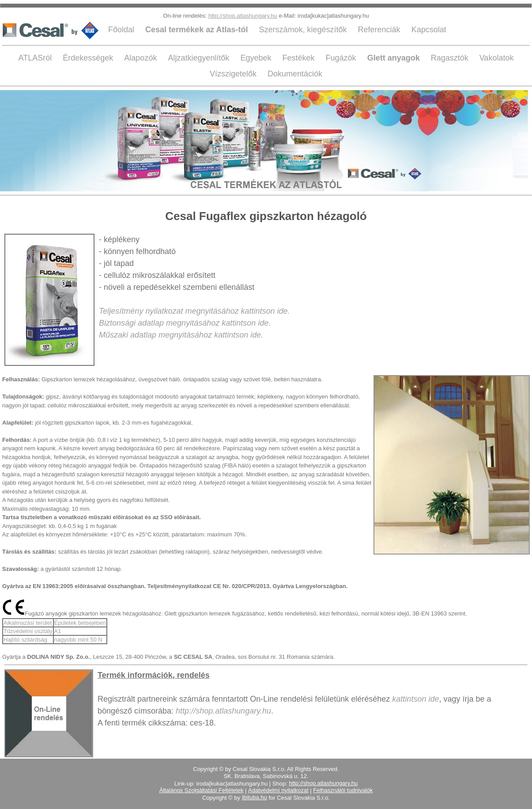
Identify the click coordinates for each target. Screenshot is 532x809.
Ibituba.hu (255, 797)
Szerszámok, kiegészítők (304, 30)
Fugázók (342, 58)
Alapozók (141, 58)
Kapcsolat (429, 30)
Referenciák (380, 30)
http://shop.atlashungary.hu (243, 16)
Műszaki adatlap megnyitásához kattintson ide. (181, 335)
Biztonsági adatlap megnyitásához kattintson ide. (185, 323)
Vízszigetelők (234, 74)
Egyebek (257, 58)
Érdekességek (89, 58)
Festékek (300, 58)
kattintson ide (415, 699)
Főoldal (122, 30)
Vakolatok (497, 58)
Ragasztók (451, 58)
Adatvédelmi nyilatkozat (278, 790)
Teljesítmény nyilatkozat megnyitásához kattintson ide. (194, 311)
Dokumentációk (295, 74)
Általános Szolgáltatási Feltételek (202, 790)
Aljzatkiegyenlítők (200, 58)
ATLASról (36, 58)
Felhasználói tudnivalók (343, 790)
